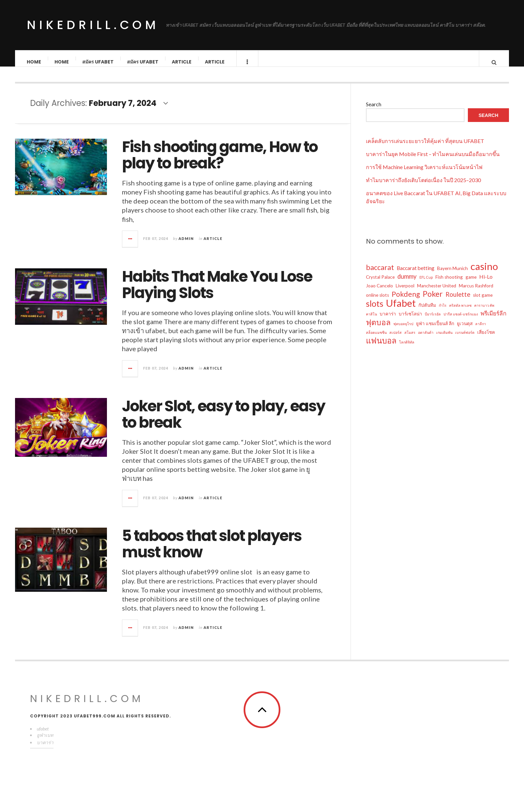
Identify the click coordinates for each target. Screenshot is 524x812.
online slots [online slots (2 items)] (377, 302)
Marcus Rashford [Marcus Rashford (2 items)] (476, 292)
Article (182, 62)
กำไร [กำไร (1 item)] (443, 312)
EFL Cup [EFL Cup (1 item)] (426, 284)
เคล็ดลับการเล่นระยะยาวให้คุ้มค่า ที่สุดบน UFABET (425, 148)
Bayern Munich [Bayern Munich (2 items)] (452, 275)
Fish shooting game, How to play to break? (220, 162)
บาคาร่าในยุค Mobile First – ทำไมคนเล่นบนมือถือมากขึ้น (433, 161)
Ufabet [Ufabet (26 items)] (401, 310)
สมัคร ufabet (98, 62)
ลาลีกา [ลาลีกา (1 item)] (481, 330)
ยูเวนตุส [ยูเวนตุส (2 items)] (465, 330)
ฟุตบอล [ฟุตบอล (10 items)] (378, 329)
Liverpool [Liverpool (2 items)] (405, 292)
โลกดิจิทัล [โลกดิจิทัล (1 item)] (407, 349)
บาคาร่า (45, 749)
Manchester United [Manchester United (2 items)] (437, 292)
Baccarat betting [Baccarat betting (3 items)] (416, 275)
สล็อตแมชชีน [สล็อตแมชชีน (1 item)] (376, 339)
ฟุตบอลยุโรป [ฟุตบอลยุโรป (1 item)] (403, 330)
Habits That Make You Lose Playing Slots (217, 292)
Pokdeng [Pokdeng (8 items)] (406, 301)
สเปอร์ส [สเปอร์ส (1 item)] (396, 339)
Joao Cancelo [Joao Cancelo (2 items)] (379, 292)
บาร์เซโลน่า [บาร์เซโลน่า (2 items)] (410, 320)
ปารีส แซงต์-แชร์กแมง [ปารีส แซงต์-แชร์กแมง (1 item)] (461, 321)
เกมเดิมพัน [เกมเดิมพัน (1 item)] (444, 339)
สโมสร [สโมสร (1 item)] (410, 339)
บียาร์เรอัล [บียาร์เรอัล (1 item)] (433, 321)
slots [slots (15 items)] (375, 310)
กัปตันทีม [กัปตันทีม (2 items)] (427, 312)
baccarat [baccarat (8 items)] (380, 274)
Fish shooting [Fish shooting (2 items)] (449, 284)
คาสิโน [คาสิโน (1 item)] (371, 321)
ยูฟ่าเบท (45, 742)
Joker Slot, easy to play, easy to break (223, 421)
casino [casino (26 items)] (484, 273)
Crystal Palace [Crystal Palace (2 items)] (380, 284)
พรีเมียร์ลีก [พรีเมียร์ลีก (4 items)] (493, 320)
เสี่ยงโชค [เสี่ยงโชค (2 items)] (486, 339)
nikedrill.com (93, 25)
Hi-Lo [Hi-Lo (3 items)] (486, 283)
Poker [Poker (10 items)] (433, 300)
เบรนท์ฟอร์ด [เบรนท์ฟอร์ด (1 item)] (465, 339)
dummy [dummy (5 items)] (407, 283)
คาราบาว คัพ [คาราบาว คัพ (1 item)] (484, 312)
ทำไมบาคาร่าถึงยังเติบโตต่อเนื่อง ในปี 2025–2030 (423, 187)
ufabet (43, 735)
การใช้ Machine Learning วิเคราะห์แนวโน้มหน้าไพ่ (424, 174)
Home (34, 62)
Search (374, 111)
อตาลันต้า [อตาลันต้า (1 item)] (426, 339)
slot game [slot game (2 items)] (483, 302)
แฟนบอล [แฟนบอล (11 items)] (381, 347)
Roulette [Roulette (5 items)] (458, 301)
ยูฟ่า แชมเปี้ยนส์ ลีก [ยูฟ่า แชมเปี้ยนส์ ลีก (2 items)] (435, 330)
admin (186, 245)
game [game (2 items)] (471, 284)
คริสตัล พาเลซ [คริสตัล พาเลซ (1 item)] (460, 312)
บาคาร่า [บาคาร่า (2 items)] (388, 320)
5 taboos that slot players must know (212, 551)
